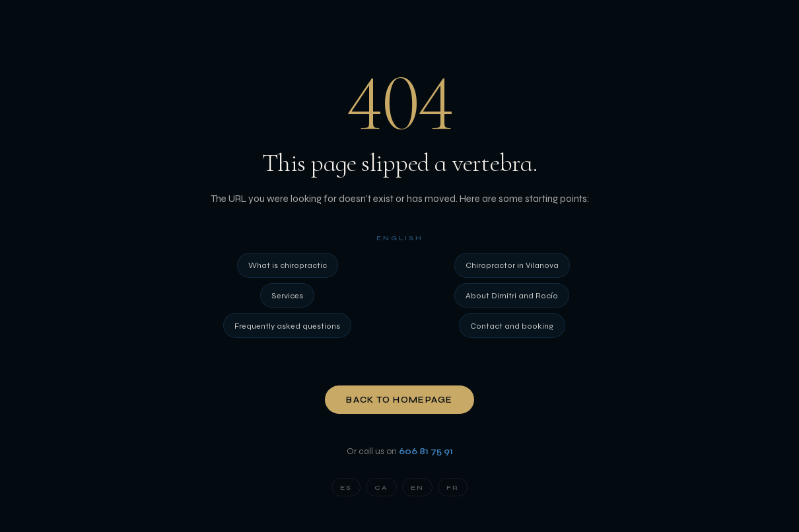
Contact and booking (512, 326)
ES (346, 487)
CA (381, 487)
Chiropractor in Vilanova (512, 265)
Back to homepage (399, 400)
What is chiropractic (288, 265)
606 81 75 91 (426, 451)
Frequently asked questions (287, 326)
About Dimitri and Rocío (512, 295)
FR (453, 487)
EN (417, 487)
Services (287, 295)
